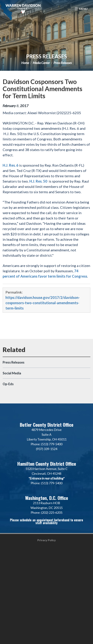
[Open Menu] (81, 9)
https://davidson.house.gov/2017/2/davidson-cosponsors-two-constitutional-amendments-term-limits (43, 303)
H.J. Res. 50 (38, 181)
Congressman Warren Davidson (23, 9)
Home (25, 63)
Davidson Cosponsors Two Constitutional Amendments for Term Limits (43, 89)
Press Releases (47, 56)
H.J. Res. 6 (11, 165)
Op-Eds (8, 384)
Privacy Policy (47, 540)
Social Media (12, 373)
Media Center (41, 63)
